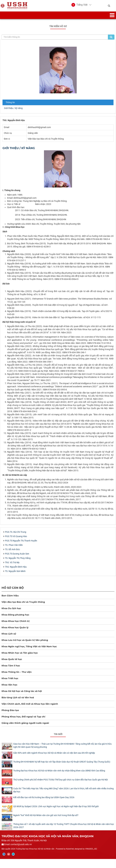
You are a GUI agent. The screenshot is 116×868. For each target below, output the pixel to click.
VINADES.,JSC (91, 852)
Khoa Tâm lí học (11, 668)
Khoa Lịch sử (9, 636)
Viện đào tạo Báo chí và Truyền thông (23, 605)
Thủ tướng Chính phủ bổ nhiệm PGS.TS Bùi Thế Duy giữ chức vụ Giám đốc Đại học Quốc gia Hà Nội (60, 782)
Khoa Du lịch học (11, 611)
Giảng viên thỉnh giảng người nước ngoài (25, 726)
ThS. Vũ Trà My (12, 565)
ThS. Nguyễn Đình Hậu (16, 569)
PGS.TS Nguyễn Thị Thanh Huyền (21, 543)
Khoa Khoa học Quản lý (15, 630)
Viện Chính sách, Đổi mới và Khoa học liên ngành (30, 707)
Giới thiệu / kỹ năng (13, 111)
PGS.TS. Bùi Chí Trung (16, 535)
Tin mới (58, 737)
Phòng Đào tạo (10, 713)
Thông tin (10, 105)
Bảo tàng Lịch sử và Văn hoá (18, 700)
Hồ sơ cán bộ (13, 590)
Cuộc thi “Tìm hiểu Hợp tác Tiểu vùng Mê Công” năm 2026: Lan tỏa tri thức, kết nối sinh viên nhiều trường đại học (63, 793)
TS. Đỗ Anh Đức (12, 552)
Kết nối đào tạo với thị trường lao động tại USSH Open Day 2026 (44, 800)
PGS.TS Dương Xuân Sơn (17, 556)
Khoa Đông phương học (15, 617)
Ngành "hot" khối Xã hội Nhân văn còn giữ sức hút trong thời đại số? (46, 818)
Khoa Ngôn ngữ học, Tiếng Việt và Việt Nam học (29, 649)
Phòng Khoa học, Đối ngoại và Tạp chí (23, 719)
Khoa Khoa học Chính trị (16, 624)
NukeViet (70, 852)
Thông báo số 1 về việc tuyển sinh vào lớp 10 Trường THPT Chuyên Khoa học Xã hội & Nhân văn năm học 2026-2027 (64, 828)
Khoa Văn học (9, 688)
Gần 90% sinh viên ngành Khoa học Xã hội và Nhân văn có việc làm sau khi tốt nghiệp (54, 756)
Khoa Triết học (10, 681)
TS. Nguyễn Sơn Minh (15, 574)
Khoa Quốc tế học (12, 662)
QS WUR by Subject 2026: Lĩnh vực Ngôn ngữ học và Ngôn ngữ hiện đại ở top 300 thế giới (56, 809)
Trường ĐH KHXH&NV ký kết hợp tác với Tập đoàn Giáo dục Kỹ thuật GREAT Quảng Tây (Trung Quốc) (62, 764)
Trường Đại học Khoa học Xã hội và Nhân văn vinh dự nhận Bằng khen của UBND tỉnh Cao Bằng (59, 773)
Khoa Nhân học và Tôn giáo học (20, 656)
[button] (79, 6)
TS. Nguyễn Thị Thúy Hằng (18, 561)
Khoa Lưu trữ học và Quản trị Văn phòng (25, 643)
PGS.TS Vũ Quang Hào (16, 539)
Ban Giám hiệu (10, 598)
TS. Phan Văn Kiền (14, 548)
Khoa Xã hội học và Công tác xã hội (22, 694)
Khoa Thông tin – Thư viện (17, 675)
